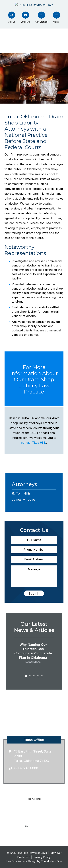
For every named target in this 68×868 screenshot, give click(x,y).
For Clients (34, 799)
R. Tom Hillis (21, 493)
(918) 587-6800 (26, 768)
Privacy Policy (42, 857)
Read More (33, 662)
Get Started (41, 22)
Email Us (25, 22)
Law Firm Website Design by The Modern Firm (34, 861)
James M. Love (23, 499)
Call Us (12, 22)
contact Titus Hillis (34, 443)
